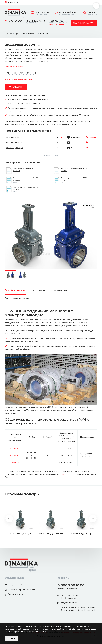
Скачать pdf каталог (84, 23)
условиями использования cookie (30, 632)
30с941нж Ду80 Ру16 (14, 142)
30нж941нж (14, 462)
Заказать (16, 87)
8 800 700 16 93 (58, 22)
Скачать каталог (14, 594)
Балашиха (13, 3)
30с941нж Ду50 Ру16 (14, 137)
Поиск (90, 14)
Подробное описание (15, 66)
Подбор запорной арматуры (20, 590)
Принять (12, 638)
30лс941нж (14, 455)
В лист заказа (74, 138)
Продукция (40, 14)
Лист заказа (14, 21)
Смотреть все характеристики (19, 79)
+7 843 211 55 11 (67, 474)
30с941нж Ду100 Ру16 (15, 148)
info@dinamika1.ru (36, 22)
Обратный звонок (57, 25)
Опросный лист (66, 14)
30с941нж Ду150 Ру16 (82, 533)
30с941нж (14, 448)
